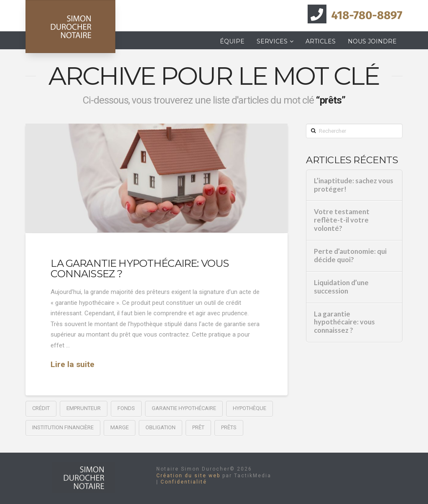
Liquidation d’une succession (341, 287)
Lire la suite (73, 364)
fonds (126, 408)
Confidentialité (184, 482)
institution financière (63, 427)
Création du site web (188, 476)
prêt (198, 427)
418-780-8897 (367, 15)
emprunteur (84, 408)
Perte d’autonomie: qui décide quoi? (350, 256)
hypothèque (250, 408)
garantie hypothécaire (184, 408)
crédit (41, 408)
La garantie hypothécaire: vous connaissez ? (140, 268)
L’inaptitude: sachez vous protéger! (354, 185)
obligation (160, 427)
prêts (229, 427)
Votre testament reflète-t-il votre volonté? (342, 220)
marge (120, 427)
